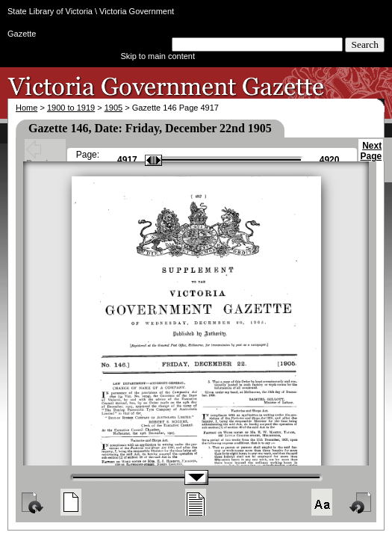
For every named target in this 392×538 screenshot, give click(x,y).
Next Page (371, 158)
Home (27, 108)
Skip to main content (158, 56)
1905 (113, 108)
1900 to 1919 (71, 108)
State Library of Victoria (50, 11)
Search (365, 44)
